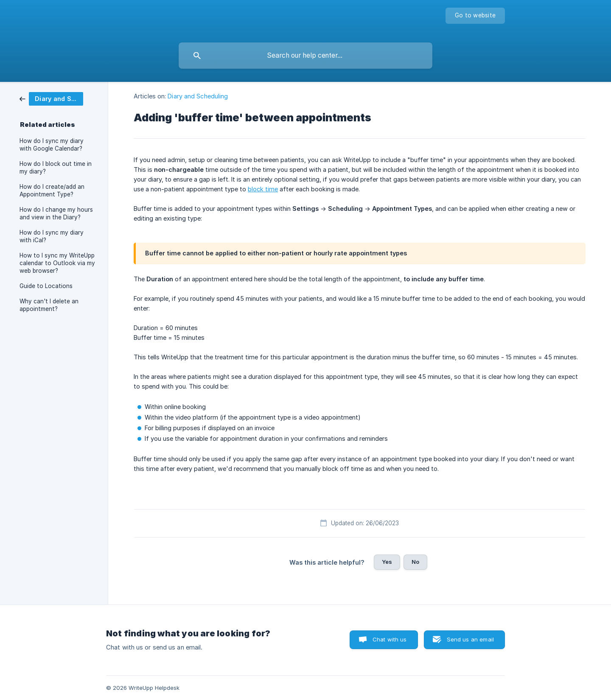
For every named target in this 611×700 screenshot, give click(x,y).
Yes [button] (387, 562)
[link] (51, 98)
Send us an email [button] (470, 639)
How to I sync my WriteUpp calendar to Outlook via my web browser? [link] (57, 263)
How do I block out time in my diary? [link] (56, 168)
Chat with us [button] (390, 639)
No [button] (415, 562)
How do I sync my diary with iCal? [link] (52, 236)
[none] (475, 16)
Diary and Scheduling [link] (198, 96)
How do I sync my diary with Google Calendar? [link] (52, 145)
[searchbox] (305, 56)
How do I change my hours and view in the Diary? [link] (56, 213)
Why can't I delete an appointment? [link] (49, 305)
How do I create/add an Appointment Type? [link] (52, 190)
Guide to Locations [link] (46, 286)
